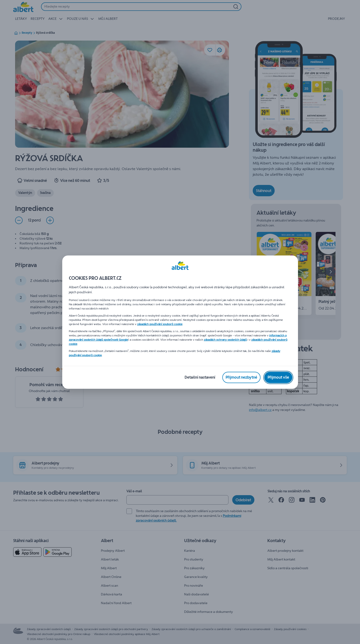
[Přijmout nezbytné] (241, 377)
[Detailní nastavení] (200, 377)
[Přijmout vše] (278, 377)
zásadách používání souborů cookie (160, 324)
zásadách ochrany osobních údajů (225, 340)
